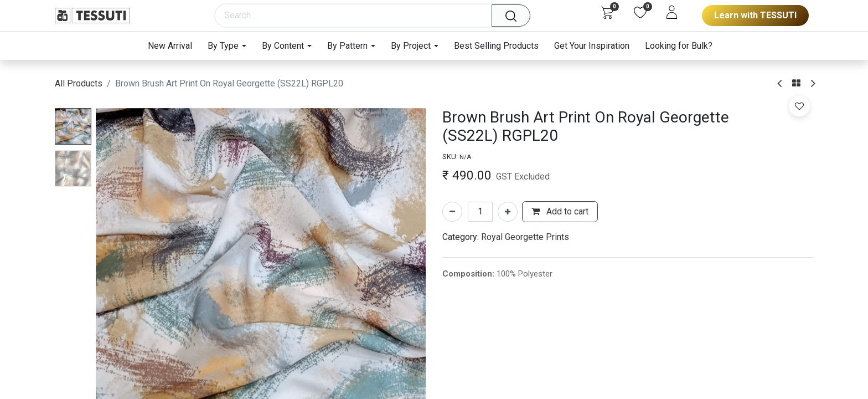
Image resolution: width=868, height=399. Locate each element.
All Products (79, 83)
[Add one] (508, 212)
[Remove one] (452, 212)
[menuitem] (174, 46)
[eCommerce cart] (607, 12)
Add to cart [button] (560, 211)
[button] (799, 106)
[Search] (515, 16)
